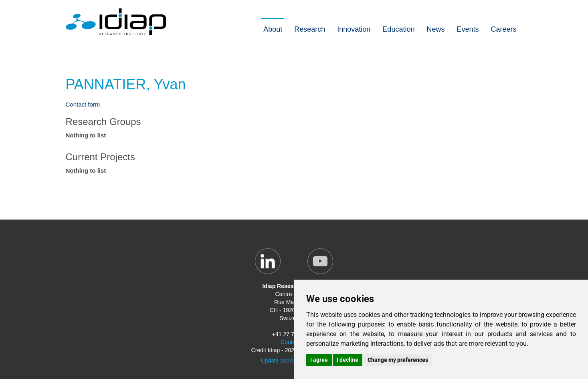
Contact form (83, 104)
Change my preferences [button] (398, 360)
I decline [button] (348, 360)
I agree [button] (319, 360)
